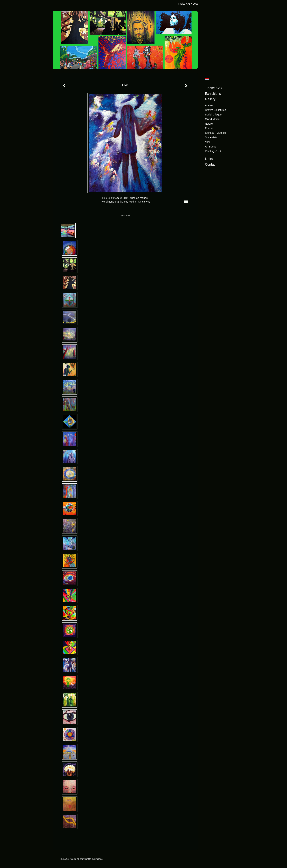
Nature (209, 124)
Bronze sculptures (215, 110)
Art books (211, 147)
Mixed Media (212, 119)
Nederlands (207, 79)
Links (209, 159)
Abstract (210, 105)
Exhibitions (213, 94)
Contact (211, 164)
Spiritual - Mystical (215, 133)
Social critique (213, 115)
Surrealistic (211, 137)
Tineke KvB (184, 4)
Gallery (210, 99)
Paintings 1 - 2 (213, 151)
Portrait (209, 128)
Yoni (207, 142)
